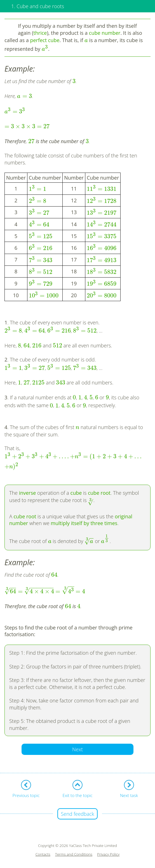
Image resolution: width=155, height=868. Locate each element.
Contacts (43, 854)
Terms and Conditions (74, 854)
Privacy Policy (108, 854)
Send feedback (77, 814)
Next (77, 749)
